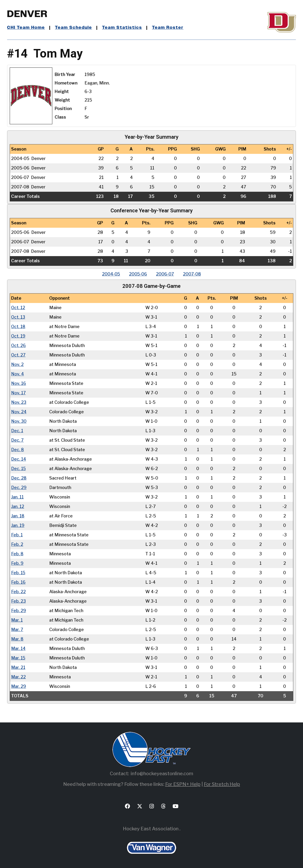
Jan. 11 (17, 497)
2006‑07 (165, 274)
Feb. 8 (17, 554)
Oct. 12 (18, 308)
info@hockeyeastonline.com (162, 774)
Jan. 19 (18, 525)
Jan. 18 (18, 516)
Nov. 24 (19, 412)
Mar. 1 (17, 620)
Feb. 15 (18, 573)
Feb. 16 (18, 582)
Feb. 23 (18, 601)
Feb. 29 (19, 611)
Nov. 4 (18, 374)
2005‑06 (138, 274)
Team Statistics (123, 28)
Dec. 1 (17, 431)
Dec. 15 (19, 469)
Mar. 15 (18, 658)
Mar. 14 (18, 648)
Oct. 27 (18, 355)
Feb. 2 (17, 544)
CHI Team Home (26, 28)
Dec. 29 (19, 487)
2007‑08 (193, 274)
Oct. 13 (18, 317)
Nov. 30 (19, 421)
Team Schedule (74, 28)
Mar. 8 (17, 639)
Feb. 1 (17, 535)
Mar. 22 (18, 677)
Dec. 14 (19, 459)
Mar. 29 (19, 686)
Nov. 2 (17, 364)
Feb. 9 (17, 563)
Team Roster (168, 28)
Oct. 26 (19, 345)
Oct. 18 (18, 327)
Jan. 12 (18, 506)
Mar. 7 (17, 630)
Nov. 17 (18, 393)
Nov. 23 (19, 402)
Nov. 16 (19, 383)
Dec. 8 (18, 450)
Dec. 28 (19, 478)
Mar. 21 (18, 667)
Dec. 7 (17, 440)
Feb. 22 (18, 592)
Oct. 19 (18, 336)
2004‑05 (110, 274)
